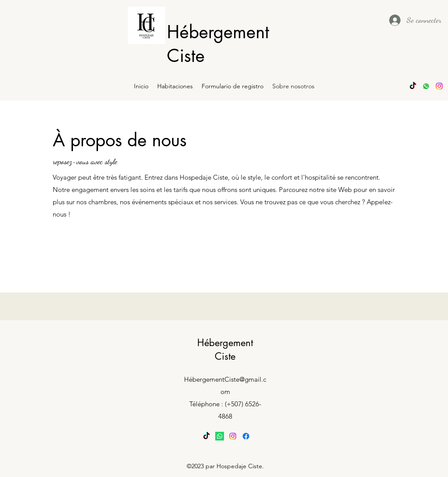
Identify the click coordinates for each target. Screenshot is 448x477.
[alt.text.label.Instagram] (439, 86)
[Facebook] (246, 436)
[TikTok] (413, 86)
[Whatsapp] (426, 86)
